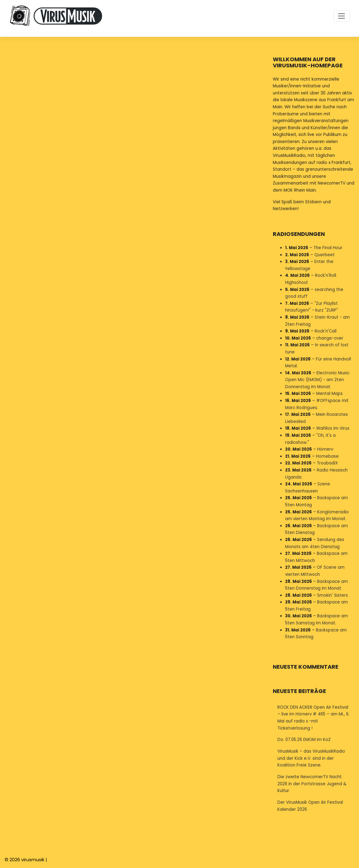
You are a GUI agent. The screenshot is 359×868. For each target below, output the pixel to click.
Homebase (327, 456)
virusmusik (33, 860)
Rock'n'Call (326, 331)
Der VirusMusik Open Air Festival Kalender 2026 (310, 806)
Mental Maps (329, 394)
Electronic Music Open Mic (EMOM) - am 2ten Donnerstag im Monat (317, 380)
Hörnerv (325, 449)
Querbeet (325, 255)
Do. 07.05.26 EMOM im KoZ (304, 740)
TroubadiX (327, 463)
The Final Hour (328, 248)
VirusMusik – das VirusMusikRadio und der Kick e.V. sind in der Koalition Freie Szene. (311, 758)
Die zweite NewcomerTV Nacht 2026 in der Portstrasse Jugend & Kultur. (312, 784)
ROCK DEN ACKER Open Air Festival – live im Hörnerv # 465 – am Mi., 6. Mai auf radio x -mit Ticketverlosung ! (313, 718)
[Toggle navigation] (342, 16)
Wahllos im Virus (333, 428)
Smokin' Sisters (333, 595)
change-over (330, 338)
